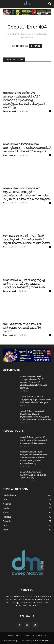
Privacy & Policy (39, 635)
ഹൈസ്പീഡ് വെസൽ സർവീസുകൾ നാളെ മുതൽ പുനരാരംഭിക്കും (33, 475)
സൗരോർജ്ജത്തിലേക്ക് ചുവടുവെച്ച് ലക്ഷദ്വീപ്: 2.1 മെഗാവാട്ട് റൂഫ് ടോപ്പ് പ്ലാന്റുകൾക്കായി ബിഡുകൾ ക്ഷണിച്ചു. (24, 100)
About (19, 635)
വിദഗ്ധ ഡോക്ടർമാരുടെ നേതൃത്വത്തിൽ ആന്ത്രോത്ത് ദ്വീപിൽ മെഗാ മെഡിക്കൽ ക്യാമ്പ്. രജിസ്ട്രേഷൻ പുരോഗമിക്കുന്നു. (33, 457)
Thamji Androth (10, 155)
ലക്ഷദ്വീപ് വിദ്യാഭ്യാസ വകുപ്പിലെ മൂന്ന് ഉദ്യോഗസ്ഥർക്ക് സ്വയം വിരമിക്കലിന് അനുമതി (27, 148)
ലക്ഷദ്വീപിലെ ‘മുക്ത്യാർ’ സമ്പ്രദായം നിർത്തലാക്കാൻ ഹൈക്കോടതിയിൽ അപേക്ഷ (33, 440)
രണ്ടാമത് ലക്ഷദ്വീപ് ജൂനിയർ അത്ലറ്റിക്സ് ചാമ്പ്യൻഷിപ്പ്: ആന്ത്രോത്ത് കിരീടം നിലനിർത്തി (26, 239)
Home (11, 635)
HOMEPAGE (36, 46)
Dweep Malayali (10, 111)
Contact (27, 635)
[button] (5, 4)
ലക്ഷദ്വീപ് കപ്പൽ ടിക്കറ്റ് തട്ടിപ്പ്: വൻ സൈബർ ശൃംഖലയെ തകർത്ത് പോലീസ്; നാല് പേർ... (25, 284)
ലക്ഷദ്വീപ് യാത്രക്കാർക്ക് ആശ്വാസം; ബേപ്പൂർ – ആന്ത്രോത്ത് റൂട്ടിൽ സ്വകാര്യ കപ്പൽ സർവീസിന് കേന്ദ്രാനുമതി (27, 194)
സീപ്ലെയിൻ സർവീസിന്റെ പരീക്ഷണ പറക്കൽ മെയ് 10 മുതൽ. (22, 328)
